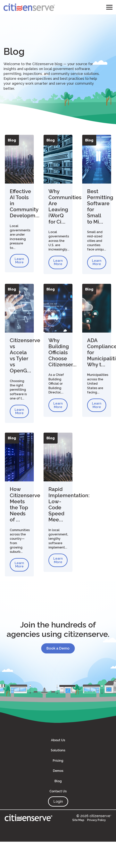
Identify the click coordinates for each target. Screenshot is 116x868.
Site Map (78, 821)
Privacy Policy (96, 821)
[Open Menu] (109, 7)
